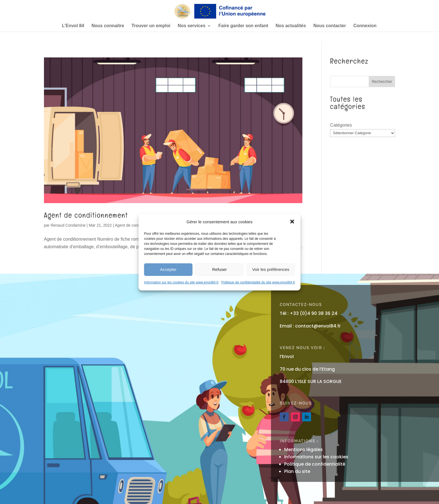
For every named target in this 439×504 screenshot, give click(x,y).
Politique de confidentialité (315, 464)
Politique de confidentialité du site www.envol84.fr (258, 282)
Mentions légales (303, 450)
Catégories (341, 125)
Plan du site (297, 471)
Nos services (192, 26)
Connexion (365, 26)
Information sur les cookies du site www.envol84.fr (181, 282)
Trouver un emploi (151, 26)
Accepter (168, 269)
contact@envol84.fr (318, 326)
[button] (292, 222)
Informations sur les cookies (316, 457)
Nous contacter (330, 26)
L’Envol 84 (73, 26)
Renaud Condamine (68, 225)
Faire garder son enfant (243, 26)
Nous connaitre (108, 26)
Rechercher (382, 82)
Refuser (220, 269)
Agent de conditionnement (86, 215)
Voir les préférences (271, 269)
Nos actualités (291, 26)
